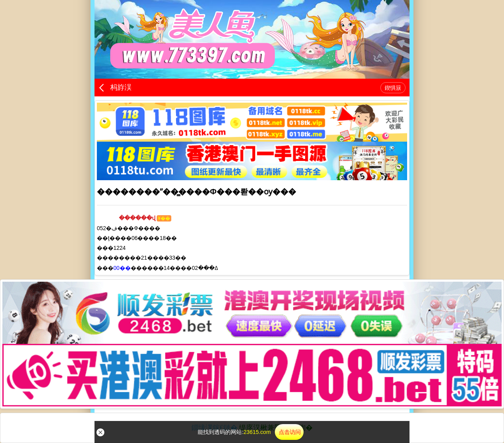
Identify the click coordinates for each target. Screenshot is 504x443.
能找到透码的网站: (250, 432)
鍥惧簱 (393, 88)
